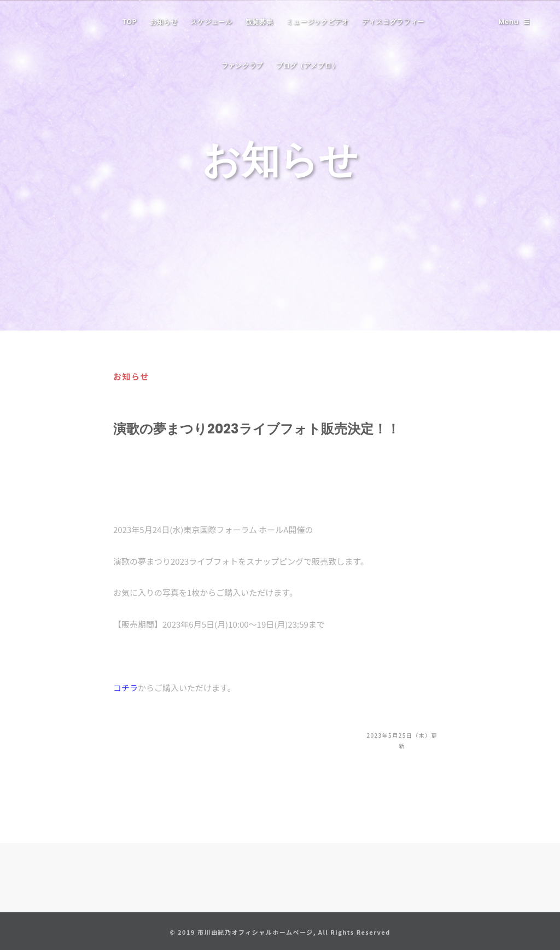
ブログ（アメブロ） (307, 65)
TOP (130, 22)
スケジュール (211, 22)
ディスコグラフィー (393, 22)
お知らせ (164, 22)
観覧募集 (259, 22)
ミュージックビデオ (317, 22)
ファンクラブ (242, 65)
